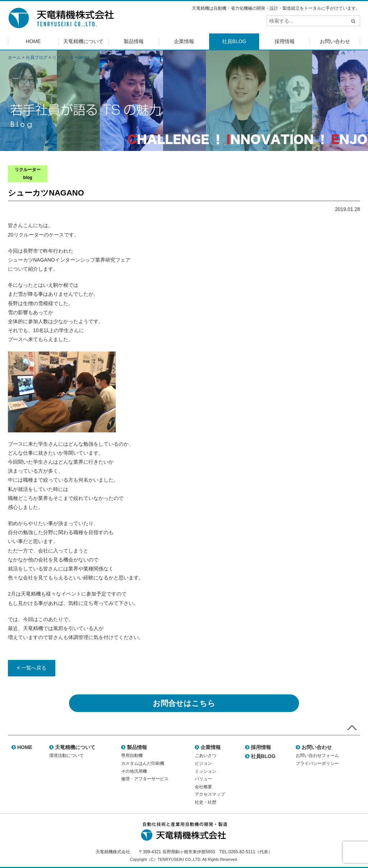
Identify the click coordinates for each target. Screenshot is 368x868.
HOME (33, 41)
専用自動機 (132, 756)
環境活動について (66, 756)
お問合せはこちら (184, 703)
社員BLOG (234, 41)
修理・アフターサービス (145, 779)
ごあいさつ (206, 756)
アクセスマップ (210, 794)
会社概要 (203, 787)
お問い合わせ (335, 41)
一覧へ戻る (32, 668)
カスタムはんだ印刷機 (143, 763)
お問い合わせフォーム (317, 756)
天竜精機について (83, 41)
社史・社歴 (206, 802)
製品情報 (134, 41)
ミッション (206, 771)
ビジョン (203, 763)
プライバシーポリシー (317, 763)
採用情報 (285, 41)
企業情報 (184, 41)
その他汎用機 (134, 771)
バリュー (203, 779)
